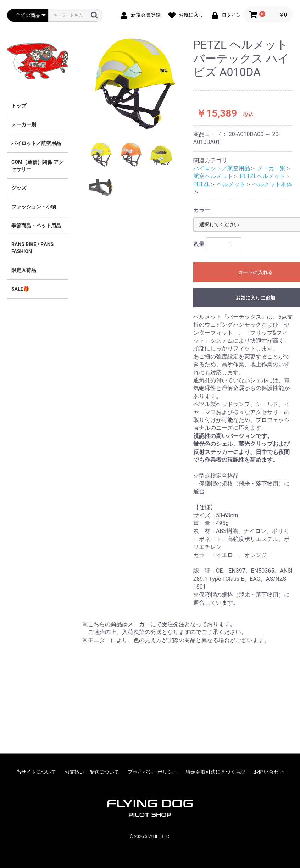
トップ (19, 106)
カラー (202, 210)
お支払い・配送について (92, 772)
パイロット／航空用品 (36, 143)
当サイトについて (36, 772)
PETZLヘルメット (263, 176)
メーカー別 (24, 124)
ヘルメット (231, 184)
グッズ (19, 188)
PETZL (202, 184)
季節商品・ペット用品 (36, 226)
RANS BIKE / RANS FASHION (32, 248)
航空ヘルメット (213, 176)
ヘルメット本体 (272, 184)
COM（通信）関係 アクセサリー (37, 166)
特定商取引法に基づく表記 (216, 772)
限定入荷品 (24, 270)
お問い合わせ (269, 772)
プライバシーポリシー (152, 772)
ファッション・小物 (34, 207)
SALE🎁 (20, 289)
